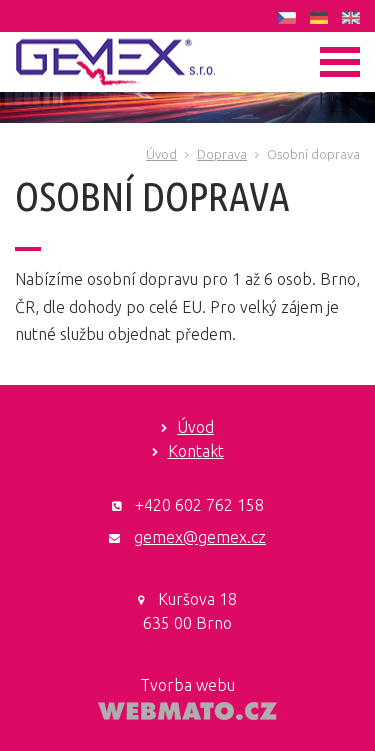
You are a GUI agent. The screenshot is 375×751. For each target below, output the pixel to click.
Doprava (222, 154)
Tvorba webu (187, 685)
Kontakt (196, 451)
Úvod (161, 154)
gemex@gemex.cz (200, 537)
